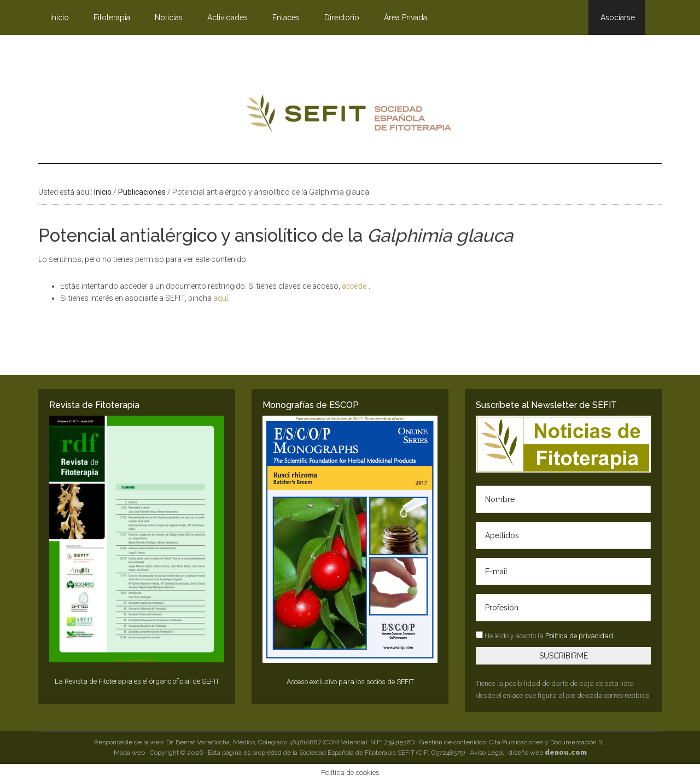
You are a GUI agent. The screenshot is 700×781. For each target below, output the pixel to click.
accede (355, 286)
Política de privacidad (579, 636)
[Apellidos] (563, 535)
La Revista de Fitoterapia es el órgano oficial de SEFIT (137, 681)
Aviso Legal (487, 753)
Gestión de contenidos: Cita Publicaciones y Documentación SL (513, 742)
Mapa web (129, 753)
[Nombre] (563, 499)
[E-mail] (563, 572)
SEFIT (350, 116)
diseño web (548, 753)
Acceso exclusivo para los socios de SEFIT (350, 682)
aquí (221, 298)
